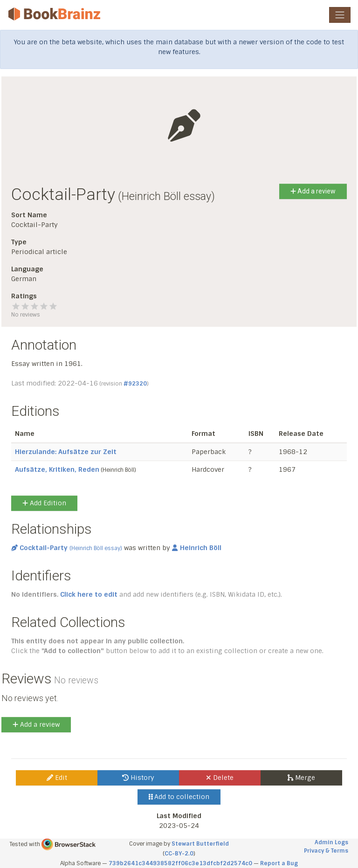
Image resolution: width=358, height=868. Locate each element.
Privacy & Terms (326, 851)
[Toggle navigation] (340, 15)
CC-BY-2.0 (179, 854)
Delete (220, 778)
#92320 (135, 384)
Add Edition (44, 503)
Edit (57, 778)
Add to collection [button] (179, 797)
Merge (301, 778)
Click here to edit (89, 594)
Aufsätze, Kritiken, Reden (57, 469)
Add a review (313, 191)
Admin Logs (331, 842)
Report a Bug (279, 863)
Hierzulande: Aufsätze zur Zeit (66, 452)
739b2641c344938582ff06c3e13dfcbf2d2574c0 (180, 863)
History (138, 778)
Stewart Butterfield (200, 844)
